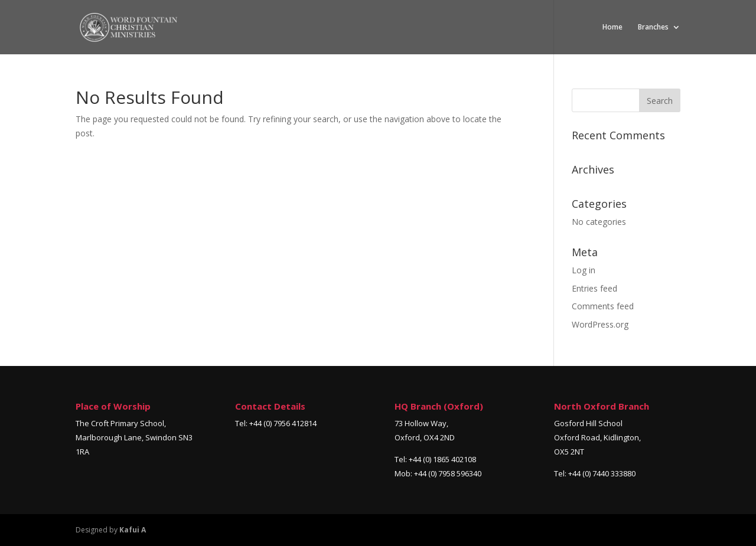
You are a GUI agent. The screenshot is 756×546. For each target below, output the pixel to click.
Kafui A (133, 530)
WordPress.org (600, 324)
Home (612, 27)
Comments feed (603, 306)
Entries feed (594, 288)
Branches (653, 27)
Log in (584, 270)
